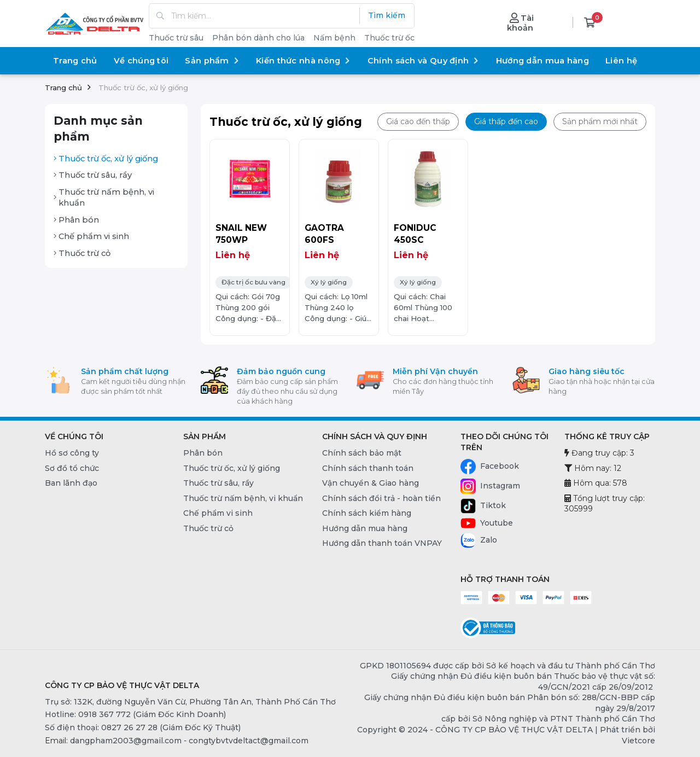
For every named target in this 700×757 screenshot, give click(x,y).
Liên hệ (621, 61)
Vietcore (638, 741)
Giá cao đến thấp (418, 121)
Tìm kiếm (387, 15)
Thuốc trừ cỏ (82, 253)
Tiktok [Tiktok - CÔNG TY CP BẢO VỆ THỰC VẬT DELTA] (483, 506)
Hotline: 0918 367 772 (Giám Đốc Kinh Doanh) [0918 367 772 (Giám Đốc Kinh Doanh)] (135, 714)
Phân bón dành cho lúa (258, 38)
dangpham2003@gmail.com (126, 741)
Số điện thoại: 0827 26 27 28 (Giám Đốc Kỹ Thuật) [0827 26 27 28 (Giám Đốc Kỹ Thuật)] (143, 727)
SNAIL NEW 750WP (241, 234)
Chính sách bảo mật (362, 453)
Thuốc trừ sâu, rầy (93, 175)
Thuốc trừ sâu (176, 38)
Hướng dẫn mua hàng (542, 61)
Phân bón (76, 220)
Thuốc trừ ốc (389, 38)
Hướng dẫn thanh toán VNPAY (382, 543)
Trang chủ (75, 61)
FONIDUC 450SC (415, 234)
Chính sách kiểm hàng (367, 513)
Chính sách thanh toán (368, 468)
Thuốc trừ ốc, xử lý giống (106, 159)
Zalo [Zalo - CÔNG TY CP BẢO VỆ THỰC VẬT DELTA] (479, 540)
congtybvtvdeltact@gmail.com (249, 741)
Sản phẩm (212, 61)
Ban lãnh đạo (71, 483)
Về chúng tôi (141, 61)
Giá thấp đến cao (506, 121)
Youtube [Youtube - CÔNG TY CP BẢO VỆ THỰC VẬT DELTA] (487, 523)
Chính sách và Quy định (424, 61)
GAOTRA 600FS (324, 234)
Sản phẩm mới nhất (600, 121)
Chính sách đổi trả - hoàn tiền (381, 498)
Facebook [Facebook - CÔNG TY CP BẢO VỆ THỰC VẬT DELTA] (490, 467)
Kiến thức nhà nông (304, 61)
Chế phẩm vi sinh (91, 236)
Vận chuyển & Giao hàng (371, 483)
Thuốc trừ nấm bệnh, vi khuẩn (104, 198)
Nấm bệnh (334, 38)
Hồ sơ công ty (72, 453)
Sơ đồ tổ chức (72, 468)
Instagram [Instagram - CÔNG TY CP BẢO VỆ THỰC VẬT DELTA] (490, 486)
